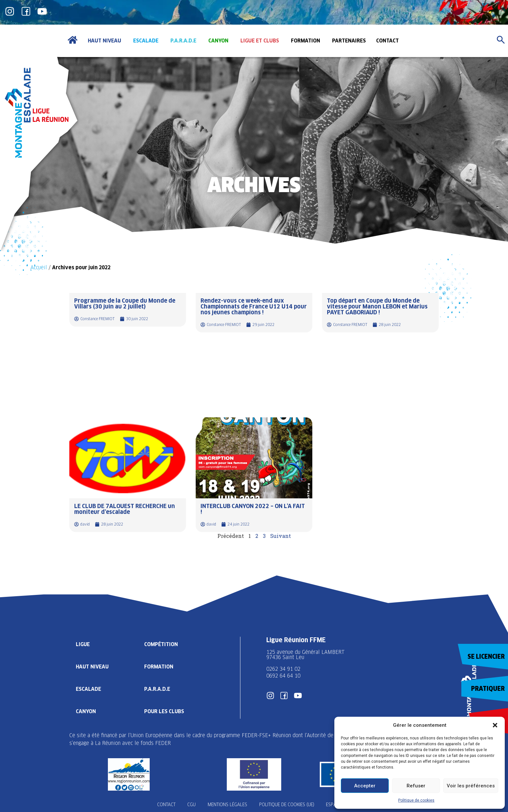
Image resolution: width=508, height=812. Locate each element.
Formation (159, 666)
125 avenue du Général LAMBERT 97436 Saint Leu (306, 655)
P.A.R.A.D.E (158, 689)
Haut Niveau (92, 666)
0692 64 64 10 (283, 676)
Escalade (88, 689)
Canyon (86, 711)
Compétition (162, 644)
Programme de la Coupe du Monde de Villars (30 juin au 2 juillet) (125, 303)
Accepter (365, 786)
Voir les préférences (471, 786)
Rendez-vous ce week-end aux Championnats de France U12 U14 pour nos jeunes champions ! (254, 306)
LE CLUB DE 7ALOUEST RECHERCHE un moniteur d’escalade (125, 509)
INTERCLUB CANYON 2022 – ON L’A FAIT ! (253, 509)
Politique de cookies (416, 800)
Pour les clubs (165, 711)
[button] (495, 725)
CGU (190, 805)
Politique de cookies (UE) (288, 805)
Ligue (83, 644)
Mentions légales (227, 805)
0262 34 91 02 (283, 669)
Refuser (416, 786)
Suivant (281, 536)
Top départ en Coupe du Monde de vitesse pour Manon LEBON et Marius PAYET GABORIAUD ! (377, 306)
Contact (164, 805)
